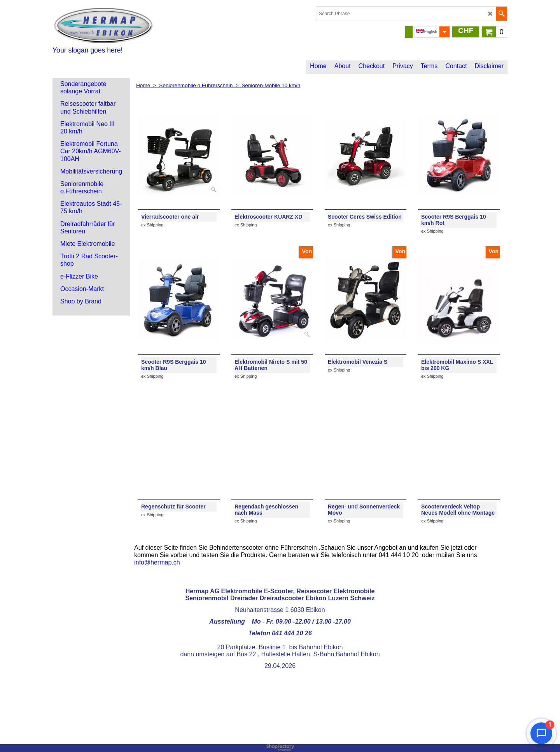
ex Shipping (152, 225)
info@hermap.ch (157, 562)
